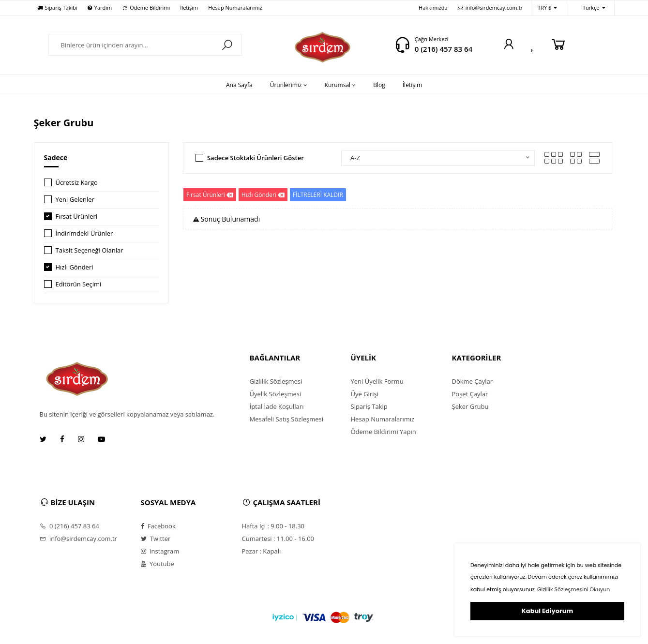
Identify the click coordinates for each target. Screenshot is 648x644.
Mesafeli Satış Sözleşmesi (287, 419)
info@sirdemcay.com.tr (490, 7)
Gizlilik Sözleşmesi (276, 381)
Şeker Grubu (470, 406)
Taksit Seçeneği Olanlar (90, 250)
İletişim (189, 7)
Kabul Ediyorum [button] (547, 611)
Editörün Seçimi (79, 284)
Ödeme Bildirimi (146, 7)
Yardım (100, 7)
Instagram (160, 551)
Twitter (156, 539)
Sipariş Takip (369, 406)
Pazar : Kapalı (262, 551)
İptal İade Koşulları (277, 406)
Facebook (158, 526)
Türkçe (589, 8)
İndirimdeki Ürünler (84, 233)
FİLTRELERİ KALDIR (318, 195)
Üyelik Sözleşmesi (276, 394)
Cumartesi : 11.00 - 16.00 (278, 539)
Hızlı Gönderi (75, 267)
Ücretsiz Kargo (77, 182)
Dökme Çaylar (473, 381)
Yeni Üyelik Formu (377, 381)
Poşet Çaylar (470, 394)
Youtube (158, 564)
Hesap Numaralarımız (235, 7)
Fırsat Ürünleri (77, 216)
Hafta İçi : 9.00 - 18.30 (273, 526)
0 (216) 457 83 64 (444, 49)
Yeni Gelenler (75, 199)
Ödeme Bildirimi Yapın (384, 432)
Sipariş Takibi (57, 7)
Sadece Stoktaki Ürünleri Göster (256, 158)
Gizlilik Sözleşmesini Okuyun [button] (573, 589)
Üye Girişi (365, 394)
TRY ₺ (547, 8)
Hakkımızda (433, 7)
